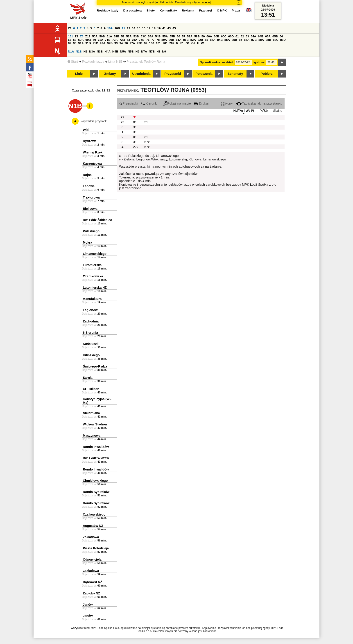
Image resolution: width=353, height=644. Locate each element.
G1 (188, 43)
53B (136, 36)
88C (276, 40)
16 (144, 28)
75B (142, 40)
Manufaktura (92, 299)
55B (172, 36)
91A (81, 43)
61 (237, 36)
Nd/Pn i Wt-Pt (244, 111)
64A (253, 36)
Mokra (87, 242)
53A (129, 36)
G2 (193, 43)
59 (203, 36)
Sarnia (88, 378)
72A (115, 40)
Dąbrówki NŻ (93, 582)
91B (88, 43)
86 (241, 40)
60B (216, 36)
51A (109, 36)
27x (136, 147)
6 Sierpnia (90, 333)
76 (148, 40)
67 (70, 40)
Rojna (87, 175)
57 (184, 36)
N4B (115, 51)
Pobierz (267, 74)
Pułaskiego (91, 231)
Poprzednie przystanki (94, 121)
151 (70, 36)
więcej (207, 2)
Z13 (88, 36)
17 (149, 28)
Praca (236, 10)
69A (81, 40)
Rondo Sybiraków (96, 492)
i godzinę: (259, 62)
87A (247, 40)
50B (102, 36)
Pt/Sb (264, 111)
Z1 (70, 28)
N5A (123, 51)
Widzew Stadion (95, 424)
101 (158, 43)
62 (242, 36)
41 (164, 28)
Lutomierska (92, 265)
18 (154, 28)
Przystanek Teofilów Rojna (146, 62)
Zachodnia (91, 321)
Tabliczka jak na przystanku (259, 103)
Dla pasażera (133, 10)
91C (95, 43)
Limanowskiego (95, 254)
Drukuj (201, 103)
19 (159, 28)
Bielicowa (90, 209)
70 (94, 40)
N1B (79, 51)
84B (220, 40)
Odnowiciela (92, 560)
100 (152, 43)
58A (190, 36)
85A (227, 40)
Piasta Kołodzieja (96, 548)
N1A (71, 51)
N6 (137, 51)
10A (110, 28)
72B (122, 40)
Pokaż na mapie (177, 103)
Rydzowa (90, 141)
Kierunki (149, 103)
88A (261, 40)
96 (126, 43)
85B (234, 40)
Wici (86, 130)
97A (132, 43)
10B (117, 28)
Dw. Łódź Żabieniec (97, 220)
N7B (152, 51)
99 (146, 43)
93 (116, 43)
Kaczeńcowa (92, 164)
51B (117, 36)
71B (108, 40)
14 (134, 28)
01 (135, 122)
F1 (182, 43)
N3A (92, 51)
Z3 (77, 36)
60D (231, 36)
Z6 (82, 36)
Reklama (188, 10)
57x (147, 142)
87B (254, 40)
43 (169, 28)
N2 (85, 51)
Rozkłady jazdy (93, 62)
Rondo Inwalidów (96, 447)
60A (209, 36)
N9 (164, 51)
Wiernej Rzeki (93, 152)
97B (140, 43)
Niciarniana (91, 413)
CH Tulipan (91, 389)
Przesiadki (128, 103)
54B (158, 36)
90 (75, 43)
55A (165, 36)
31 (135, 117)
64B (261, 36)
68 (75, 40)
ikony (227, 103)
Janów (88, 605)
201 (165, 43)
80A (164, 40)
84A (213, 40)
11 (123, 28)
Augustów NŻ (93, 526)
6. (177, 43)
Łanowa (89, 186)
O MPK (222, 10)
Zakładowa (91, 537)
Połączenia (204, 74)
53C (143, 36)
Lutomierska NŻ (95, 288)
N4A (107, 51)
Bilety (151, 10)
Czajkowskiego (94, 514)
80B (171, 40)
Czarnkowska (93, 276)
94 (121, 43)
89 (70, 43)
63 (247, 36)
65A (268, 36)
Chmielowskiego (95, 481)
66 (281, 36)
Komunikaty (168, 10)
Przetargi (205, 10)
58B (197, 36)
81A (179, 40)
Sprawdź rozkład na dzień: (217, 62)
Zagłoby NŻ (91, 593)
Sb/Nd (278, 111)
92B (110, 43)
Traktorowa (91, 197)
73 (128, 40)
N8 (158, 51)
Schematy (235, 74)
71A (100, 40)
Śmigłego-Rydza (95, 366)
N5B (131, 51)
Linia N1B (115, 62)
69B (88, 40)
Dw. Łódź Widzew (96, 458)
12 (128, 28)
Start (73, 62)
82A (193, 40)
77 (153, 40)
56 (178, 36)
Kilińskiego (91, 355)
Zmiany (110, 74)
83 (207, 40)
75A (134, 40)
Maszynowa (92, 436)
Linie (79, 74)
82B (200, 40)
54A (151, 36)
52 (123, 36)
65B (275, 36)
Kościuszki (91, 344)
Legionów (90, 310)
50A (95, 36)
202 (172, 43)
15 (139, 28)
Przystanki (173, 74)
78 (158, 40)
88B (268, 40)
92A (103, 43)
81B (186, 40)
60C (224, 36)
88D (283, 40)
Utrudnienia (141, 74)
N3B (100, 51)
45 (174, 28)
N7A (144, 51)
